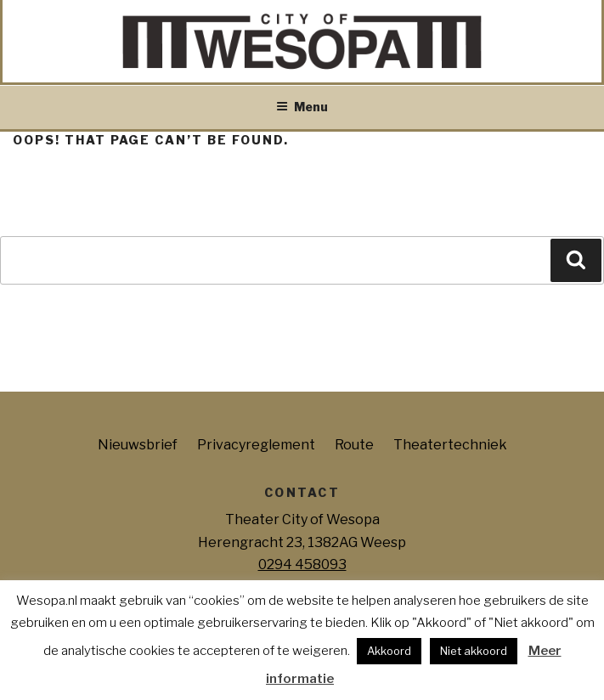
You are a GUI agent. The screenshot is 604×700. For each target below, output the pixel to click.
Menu (302, 107)
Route (354, 445)
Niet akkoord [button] (474, 651)
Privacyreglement (256, 445)
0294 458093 (302, 565)
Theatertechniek (450, 445)
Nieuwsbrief (138, 445)
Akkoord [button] (389, 651)
